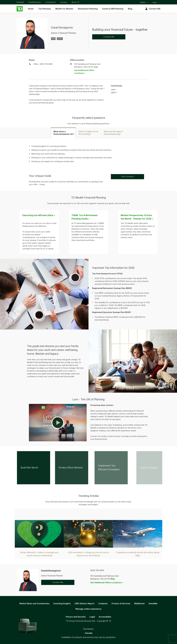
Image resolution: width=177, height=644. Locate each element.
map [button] (96, 67)
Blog (130, 9)
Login (156, 2)
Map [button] (113, 579)
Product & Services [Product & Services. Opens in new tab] (121, 604)
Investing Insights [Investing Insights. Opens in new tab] (62, 604)
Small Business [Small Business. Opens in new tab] (35, 2)
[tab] (63, 133)
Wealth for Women (64, 9)
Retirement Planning (88, 9)
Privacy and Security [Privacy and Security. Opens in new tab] (76, 617)
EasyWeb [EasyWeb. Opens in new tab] (153, 604)
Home (31, 9)
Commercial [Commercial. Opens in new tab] (50, 2)
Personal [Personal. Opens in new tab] (20, 2)
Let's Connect (127, 177)
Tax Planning (44, 9)
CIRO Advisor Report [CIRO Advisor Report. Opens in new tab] (85, 604)
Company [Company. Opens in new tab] (103, 604)
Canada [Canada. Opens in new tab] (88, 633)
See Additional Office (84, 72)
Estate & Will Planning (113, 9)
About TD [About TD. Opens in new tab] (76, 2)
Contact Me (152, 9)
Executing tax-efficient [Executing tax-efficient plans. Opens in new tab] (39, 215)
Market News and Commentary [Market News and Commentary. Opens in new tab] (35, 604)
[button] (58, 423)
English (144, 3)
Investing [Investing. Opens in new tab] (64, 2)
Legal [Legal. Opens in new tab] (92, 617)
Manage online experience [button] (88, 609)
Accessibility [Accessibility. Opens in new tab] (105, 617)
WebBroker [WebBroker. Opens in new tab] (140, 604)
